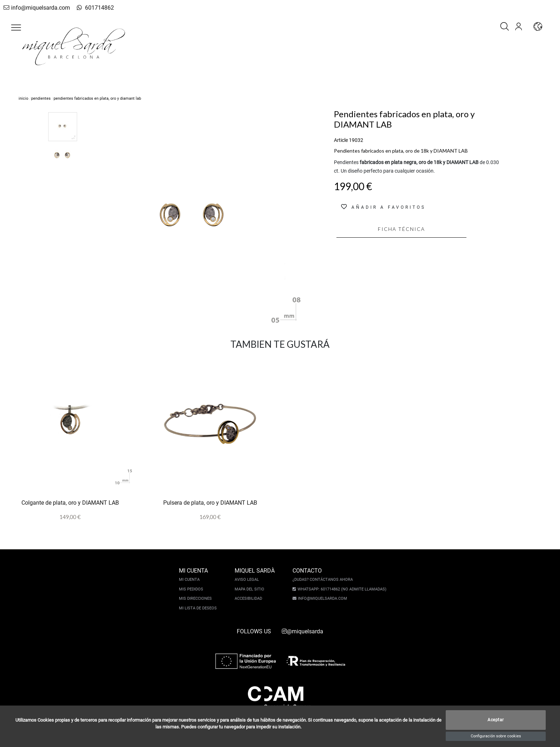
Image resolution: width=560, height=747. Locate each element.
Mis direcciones (197, 598)
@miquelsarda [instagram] (302, 631)
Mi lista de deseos (200, 608)
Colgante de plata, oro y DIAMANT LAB (70, 503)
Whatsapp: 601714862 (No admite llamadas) (340, 589)
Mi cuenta (191, 580)
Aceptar (496, 720)
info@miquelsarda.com (35, 8)
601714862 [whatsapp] (87, 8)
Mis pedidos (193, 589)
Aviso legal (249, 580)
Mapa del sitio (251, 589)
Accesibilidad (250, 598)
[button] (16, 28)
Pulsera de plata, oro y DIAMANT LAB (210, 503)
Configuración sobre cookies (496, 736)
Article (341, 140)
